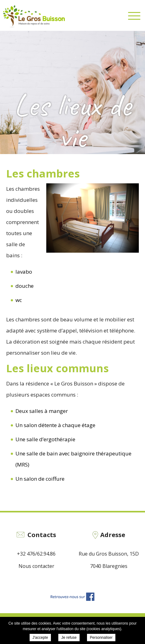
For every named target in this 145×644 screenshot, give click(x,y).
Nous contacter (36, 566)
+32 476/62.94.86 (36, 554)
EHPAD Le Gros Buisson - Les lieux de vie (34, 16)
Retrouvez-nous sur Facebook (72, 597)
